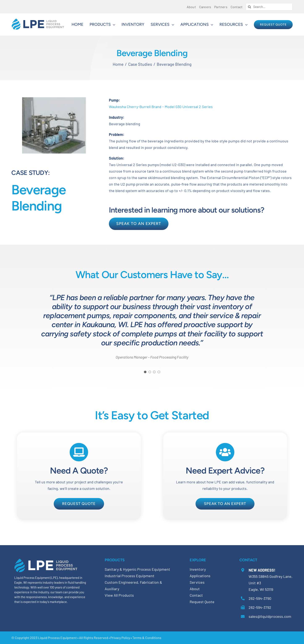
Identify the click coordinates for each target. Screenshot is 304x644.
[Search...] (269, 7)
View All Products (119, 595)
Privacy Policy (120, 638)
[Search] (249, 7)
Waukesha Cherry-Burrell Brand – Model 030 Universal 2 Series (161, 107)
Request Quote (202, 602)
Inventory (198, 569)
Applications (200, 576)
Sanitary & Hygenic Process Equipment (137, 569)
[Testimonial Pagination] (145, 372)
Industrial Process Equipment (130, 576)
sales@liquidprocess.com (270, 616)
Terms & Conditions (147, 638)
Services (197, 582)
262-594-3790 (260, 598)
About (195, 589)
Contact (196, 595)
